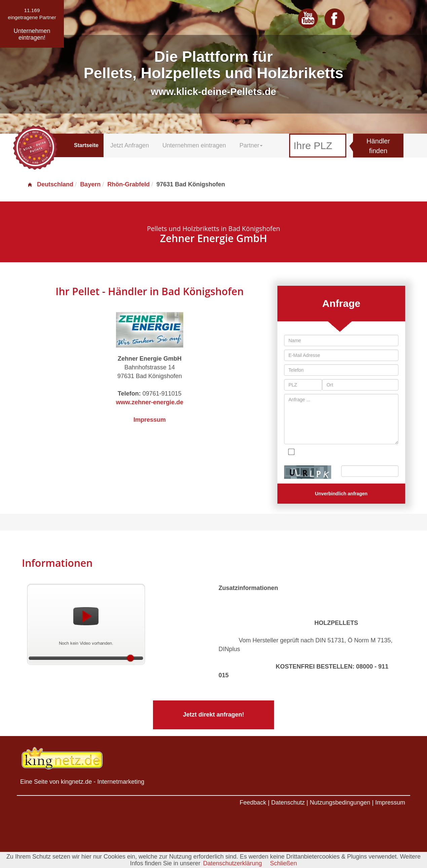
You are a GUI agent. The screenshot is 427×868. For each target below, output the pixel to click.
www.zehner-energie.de (150, 402)
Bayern (90, 184)
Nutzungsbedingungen (340, 803)
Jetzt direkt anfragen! (213, 715)
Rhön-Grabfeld (128, 184)
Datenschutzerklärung (232, 863)
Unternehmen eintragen (194, 145)
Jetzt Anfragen (130, 145)
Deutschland (50, 184)
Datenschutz (288, 803)
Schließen (283, 863)
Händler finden (378, 146)
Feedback (253, 803)
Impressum (150, 420)
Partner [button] (251, 145)
